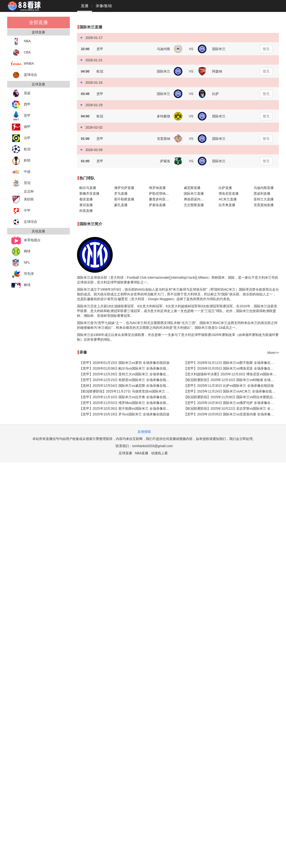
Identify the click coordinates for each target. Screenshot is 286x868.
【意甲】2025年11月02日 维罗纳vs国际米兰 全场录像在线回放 (126, 403)
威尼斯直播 (192, 188)
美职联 (22, 200)
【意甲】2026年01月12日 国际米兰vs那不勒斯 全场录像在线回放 (231, 363)
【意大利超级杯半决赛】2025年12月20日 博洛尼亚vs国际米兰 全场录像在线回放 (231, 374)
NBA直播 (142, 453)
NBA (21, 41)
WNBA (22, 64)
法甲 (21, 138)
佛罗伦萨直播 (124, 188)
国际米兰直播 (194, 193)
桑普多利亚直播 (161, 199)
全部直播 (38, 22)
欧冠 (21, 149)
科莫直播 (86, 211)
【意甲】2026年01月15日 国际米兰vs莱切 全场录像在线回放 (124, 363)
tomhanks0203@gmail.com (153, 446)
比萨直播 (225, 188)
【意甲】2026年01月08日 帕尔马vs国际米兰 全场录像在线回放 (126, 368)
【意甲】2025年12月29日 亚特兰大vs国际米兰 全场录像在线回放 (127, 374)
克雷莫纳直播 (264, 205)
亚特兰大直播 (264, 199)
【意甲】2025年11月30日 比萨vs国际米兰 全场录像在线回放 (229, 386)
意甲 (21, 116)
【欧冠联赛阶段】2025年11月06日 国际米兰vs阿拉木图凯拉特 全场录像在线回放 (231, 397)
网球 (21, 252)
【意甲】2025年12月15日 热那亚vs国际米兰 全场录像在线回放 (126, 380)
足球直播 (125, 453)
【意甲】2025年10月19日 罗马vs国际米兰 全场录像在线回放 (124, 414)
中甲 (21, 211)
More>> (273, 353)
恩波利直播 (262, 193)
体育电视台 (26, 240)
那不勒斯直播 (124, 199)
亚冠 (21, 183)
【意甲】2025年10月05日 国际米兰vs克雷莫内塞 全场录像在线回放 (231, 414)
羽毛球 (22, 274)
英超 (21, 93)
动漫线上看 (159, 453)
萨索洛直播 (157, 205)
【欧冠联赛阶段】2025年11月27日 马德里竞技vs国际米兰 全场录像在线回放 (127, 391)
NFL (20, 263)
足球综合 (24, 222)
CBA (21, 53)
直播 (85, 6)
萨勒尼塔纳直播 (161, 193)
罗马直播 (121, 193)
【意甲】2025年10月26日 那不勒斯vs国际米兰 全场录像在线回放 (127, 408)
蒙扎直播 (121, 205)
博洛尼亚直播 (229, 193)
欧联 (21, 161)
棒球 (21, 285)
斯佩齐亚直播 (89, 193)
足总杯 (29, 191)
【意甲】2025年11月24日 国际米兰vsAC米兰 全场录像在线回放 (231, 391)
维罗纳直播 (157, 188)
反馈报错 (144, 432)
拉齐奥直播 (227, 205)
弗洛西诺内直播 (195, 199)
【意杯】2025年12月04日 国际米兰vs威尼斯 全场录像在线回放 (126, 386)
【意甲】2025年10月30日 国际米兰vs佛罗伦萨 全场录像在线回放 (231, 403)
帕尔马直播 (88, 188)
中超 (21, 172)
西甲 (21, 105)
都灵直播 (86, 199)
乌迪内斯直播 (264, 188)
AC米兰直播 (227, 199)
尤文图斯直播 (194, 205)
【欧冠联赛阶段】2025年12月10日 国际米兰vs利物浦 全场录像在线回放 (231, 380)
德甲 (21, 127)
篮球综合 (24, 75)
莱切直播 (86, 205)
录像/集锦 (104, 6)
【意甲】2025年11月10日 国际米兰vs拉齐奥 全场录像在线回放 (126, 397)
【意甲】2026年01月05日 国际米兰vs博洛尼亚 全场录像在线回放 (231, 368)
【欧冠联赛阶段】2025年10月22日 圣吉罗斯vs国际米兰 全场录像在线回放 (231, 408)
